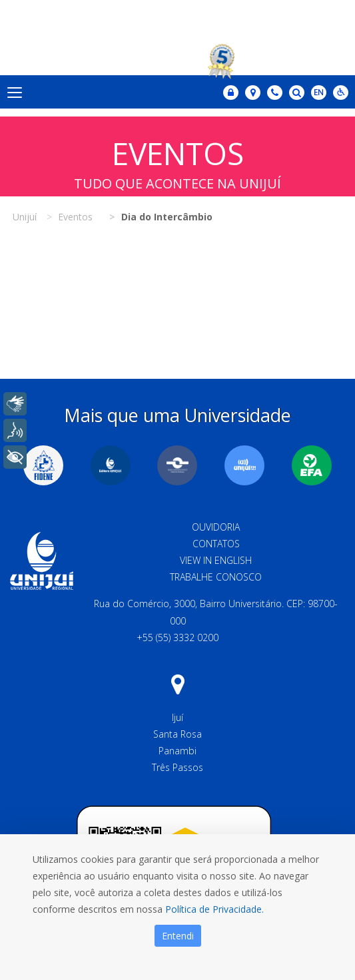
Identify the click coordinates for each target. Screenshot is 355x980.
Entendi (178, 936)
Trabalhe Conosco (216, 577)
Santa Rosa (177, 734)
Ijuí (177, 717)
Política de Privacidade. (214, 909)
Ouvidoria (216, 527)
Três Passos (177, 767)
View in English (216, 560)
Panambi (177, 751)
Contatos (216, 544)
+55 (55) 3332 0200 (177, 637)
